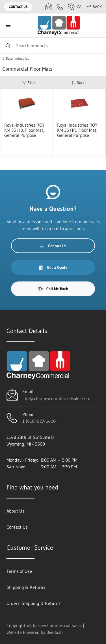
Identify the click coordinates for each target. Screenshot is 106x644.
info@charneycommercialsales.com (56, 398)
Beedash (55, 632)
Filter (29, 83)
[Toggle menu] (8, 25)
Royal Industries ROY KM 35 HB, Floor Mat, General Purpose (24, 130)
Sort (78, 83)
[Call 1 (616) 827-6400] (60, 7)
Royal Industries (17, 59)
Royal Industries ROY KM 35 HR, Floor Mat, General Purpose (77, 130)
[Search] (53, 45)
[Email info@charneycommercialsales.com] (49, 7)
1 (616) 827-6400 (39, 421)
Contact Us (18, 7)
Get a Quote (53, 267)
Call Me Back (85, 7)
